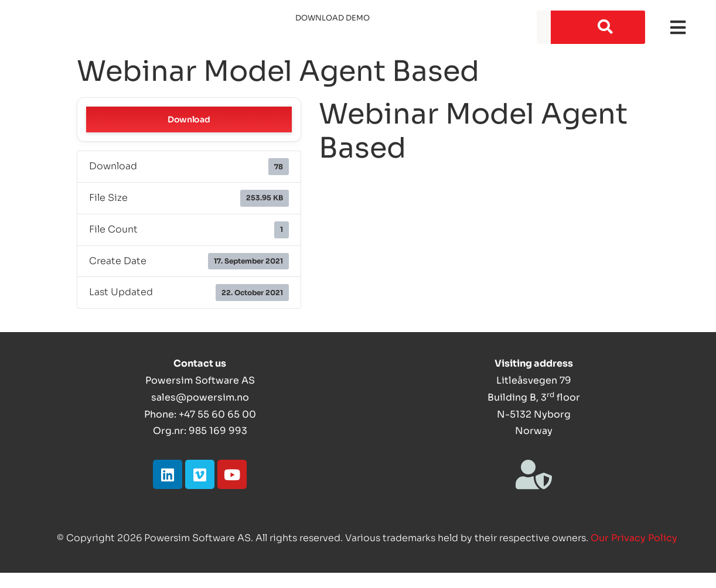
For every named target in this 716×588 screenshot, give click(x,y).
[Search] (598, 27)
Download (189, 119)
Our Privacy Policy (634, 538)
